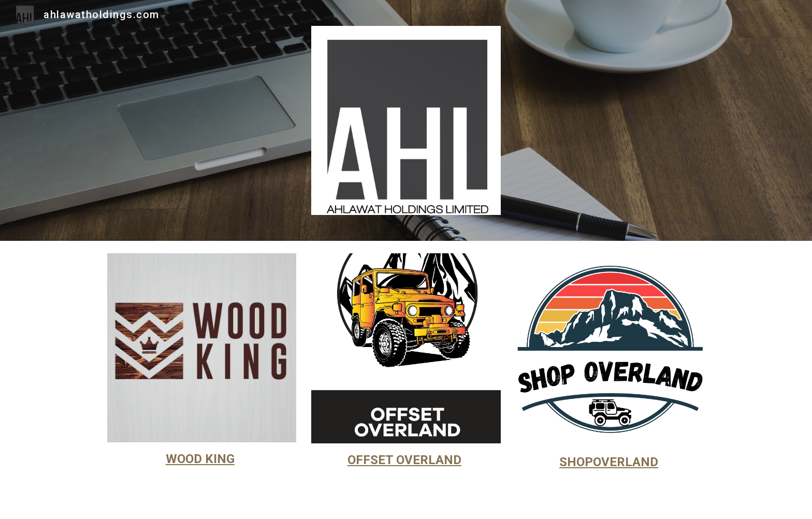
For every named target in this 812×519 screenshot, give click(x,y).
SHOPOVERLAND (609, 462)
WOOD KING (200, 459)
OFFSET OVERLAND (404, 460)
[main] (202, 459)
